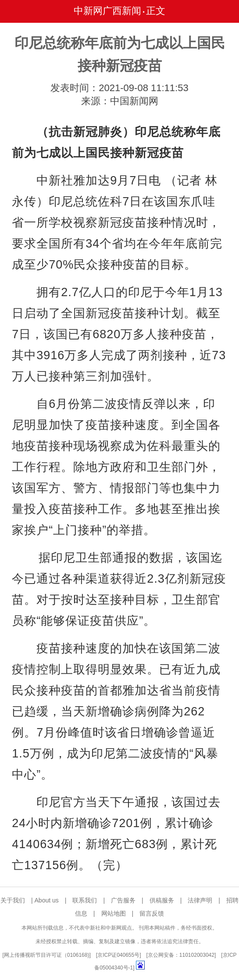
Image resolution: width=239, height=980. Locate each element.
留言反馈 (152, 913)
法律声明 (200, 900)
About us (47, 900)
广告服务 (123, 900)
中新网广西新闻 (107, 11)
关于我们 (13, 900)
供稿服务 (162, 900)
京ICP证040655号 (118, 955)
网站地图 (114, 913)
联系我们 (85, 900)
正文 (156, 11)
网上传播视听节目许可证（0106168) (47, 955)
